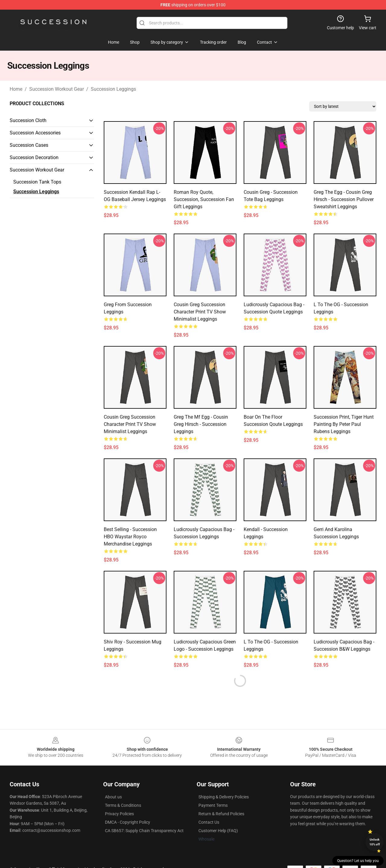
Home (16, 89)
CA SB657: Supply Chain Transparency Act (144, 831)
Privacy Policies (119, 814)
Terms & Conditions (123, 805)
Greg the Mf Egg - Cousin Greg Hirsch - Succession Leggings (201, 424)
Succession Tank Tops (37, 182)
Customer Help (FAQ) (218, 831)
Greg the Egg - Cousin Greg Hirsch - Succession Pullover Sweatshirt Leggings (344, 199)
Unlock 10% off (375, 842)
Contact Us (209, 822)
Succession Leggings (113, 89)
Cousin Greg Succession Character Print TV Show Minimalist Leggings (200, 312)
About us (113, 797)
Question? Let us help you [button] (358, 861)
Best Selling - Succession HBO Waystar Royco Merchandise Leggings (130, 537)
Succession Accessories (35, 133)
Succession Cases (29, 145)
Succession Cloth (28, 120)
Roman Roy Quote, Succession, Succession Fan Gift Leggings (204, 199)
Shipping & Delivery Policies (224, 797)
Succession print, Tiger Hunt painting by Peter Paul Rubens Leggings (344, 424)
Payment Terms (213, 805)
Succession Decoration (34, 157)
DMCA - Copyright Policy (128, 822)
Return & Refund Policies (221, 814)
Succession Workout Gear (57, 89)
